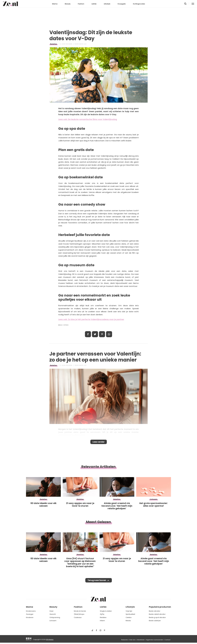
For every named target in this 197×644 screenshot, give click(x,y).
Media (128, 621)
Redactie (124, 640)
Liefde (94, 4)
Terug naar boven (97, 583)
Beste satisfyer (155, 621)
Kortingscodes (139, 4)
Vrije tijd (129, 611)
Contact (167, 640)
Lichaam (53, 621)
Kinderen (30, 617)
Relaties (54, 44)
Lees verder (99, 443)
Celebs (129, 617)
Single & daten (106, 611)
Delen (88, 334)
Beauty (68, 4)
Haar (52, 611)
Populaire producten (160, 607)
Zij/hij (102, 614)
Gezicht (53, 614)
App (109, 334)
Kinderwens (31, 611)
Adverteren (141, 640)
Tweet (95, 334)
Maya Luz (83, 44)
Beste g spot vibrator (157, 617)
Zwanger (30, 614)
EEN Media (50, 639)
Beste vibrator (155, 611)
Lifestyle (107, 4)
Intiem (102, 621)
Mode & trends (80, 611)
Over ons (132, 640)
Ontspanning (55, 617)
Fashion (81, 4)
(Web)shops (79, 614)
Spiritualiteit (130, 614)
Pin (102, 334)
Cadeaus (78, 617)
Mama (55, 4)
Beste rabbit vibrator (157, 614)
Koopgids (122, 4)
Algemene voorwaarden (155, 640)
